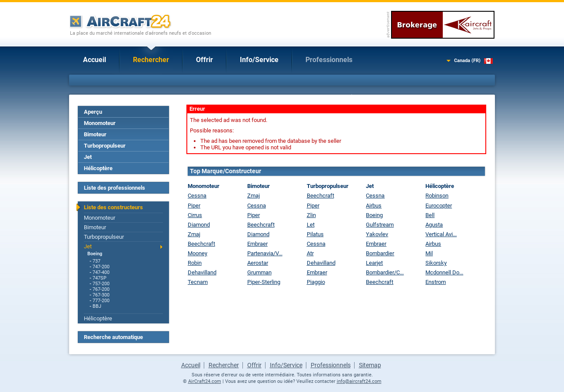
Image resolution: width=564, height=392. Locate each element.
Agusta (434, 225)
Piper (194, 206)
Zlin (311, 215)
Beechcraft (201, 244)
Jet (88, 157)
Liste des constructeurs (113, 207)
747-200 (101, 267)
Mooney (197, 253)
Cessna (197, 196)
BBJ (97, 306)
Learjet (374, 263)
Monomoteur (100, 123)
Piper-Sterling (264, 282)
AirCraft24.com (205, 381)
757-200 (101, 284)
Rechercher (151, 60)
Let (311, 225)
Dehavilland (202, 272)
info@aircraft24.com (359, 381)
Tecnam (198, 282)
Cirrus (195, 215)
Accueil (95, 60)
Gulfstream (380, 225)
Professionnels (329, 60)
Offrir (204, 60)
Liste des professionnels (114, 188)
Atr (310, 253)
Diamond (199, 225)
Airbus (374, 206)
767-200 (101, 289)
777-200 (101, 301)
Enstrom (436, 282)
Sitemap (370, 365)
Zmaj (194, 234)
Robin (195, 263)
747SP (100, 278)
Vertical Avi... (441, 234)
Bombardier (380, 253)
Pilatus (315, 234)
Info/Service (259, 60)
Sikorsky (436, 263)
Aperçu (93, 112)
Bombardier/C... (385, 272)
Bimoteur (95, 134)
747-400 (101, 272)
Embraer (257, 244)
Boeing (95, 254)
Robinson (437, 196)
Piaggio (316, 282)
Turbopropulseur (105, 146)
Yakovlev (377, 234)
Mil (429, 253)
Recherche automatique (113, 337)
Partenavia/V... (265, 253)
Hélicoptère (98, 168)
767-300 (101, 295)
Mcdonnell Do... (444, 272)
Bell (430, 215)
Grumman (259, 272)
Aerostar (258, 263)
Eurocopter (439, 206)
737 (96, 261)
